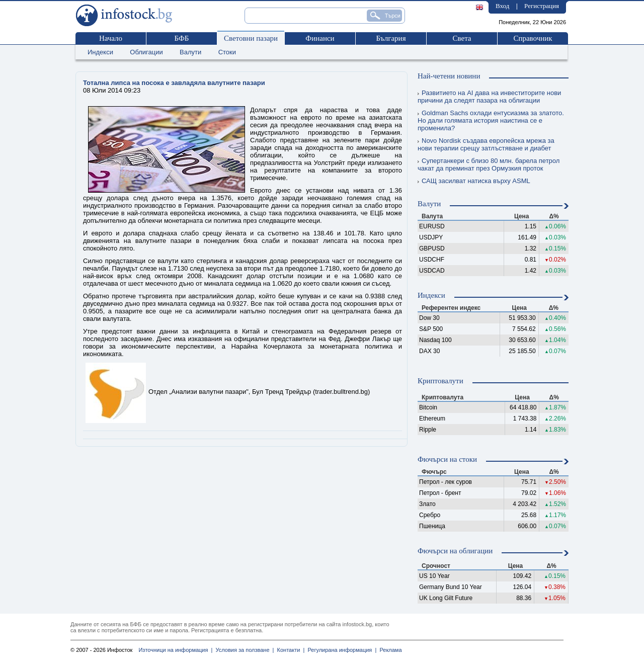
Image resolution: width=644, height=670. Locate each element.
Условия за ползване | (243, 650)
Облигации (146, 52)
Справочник (533, 38)
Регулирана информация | (340, 650)
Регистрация (542, 6)
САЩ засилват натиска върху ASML (474, 181)
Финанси (320, 38)
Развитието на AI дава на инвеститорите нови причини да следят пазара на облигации (489, 97)
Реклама (389, 650)
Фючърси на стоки (447, 459)
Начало (111, 38)
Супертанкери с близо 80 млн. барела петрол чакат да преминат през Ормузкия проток (489, 164)
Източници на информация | (175, 650)
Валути (190, 52)
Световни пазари (251, 38)
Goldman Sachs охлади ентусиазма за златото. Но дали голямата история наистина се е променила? (491, 120)
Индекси (100, 52)
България (391, 38)
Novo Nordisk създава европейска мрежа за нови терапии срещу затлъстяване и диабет (486, 144)
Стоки (227, 52)
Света (462, 38)
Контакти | (289, 650)
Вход (502, 6)
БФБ (182, 38)
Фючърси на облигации (455, 551)
